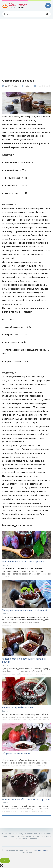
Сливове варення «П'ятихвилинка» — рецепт (26, 799)
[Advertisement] (26, 47)
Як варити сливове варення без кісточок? (25, 610)
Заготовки (5, 565)
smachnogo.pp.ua (43, 850)
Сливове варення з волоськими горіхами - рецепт (24, 660)
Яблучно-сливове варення (16, 753)
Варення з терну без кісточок (18, 707)
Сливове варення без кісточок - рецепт (23, 562)
